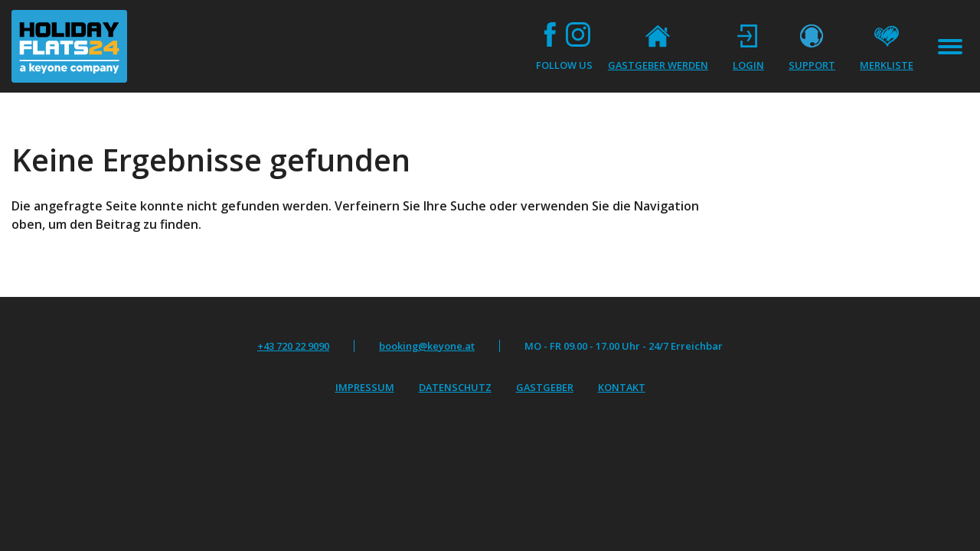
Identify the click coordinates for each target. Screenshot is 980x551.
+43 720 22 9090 (293, 346)
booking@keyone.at (427, 346)
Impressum (365, 387)
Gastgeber (545, 387)
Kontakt (622, 387)
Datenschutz (455, 387)
